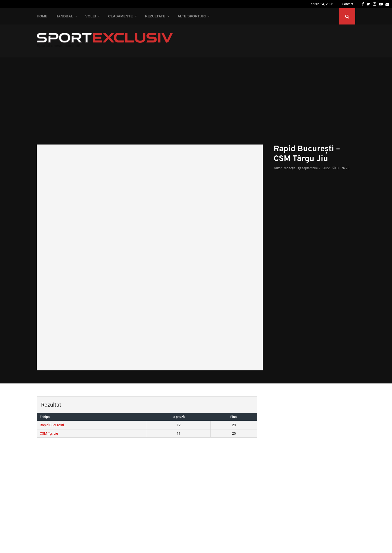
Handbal (64, 16)
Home (42, 16)
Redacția (289, 168)
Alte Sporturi (192, 16)
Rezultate (155, 16)
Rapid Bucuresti (52, 425)
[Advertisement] (196, 104)
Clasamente (120, 16)
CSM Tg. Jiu (49, 433)
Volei (91, 16)
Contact (347, 4)
